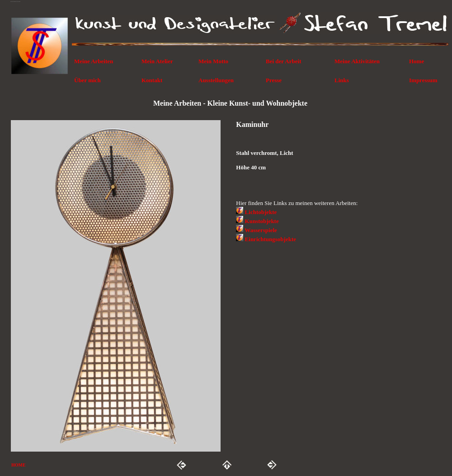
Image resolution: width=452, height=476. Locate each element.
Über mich (87, 80)
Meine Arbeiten (94, 61)
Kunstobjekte (262, 221)
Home (417, 61)
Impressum (423, 80)
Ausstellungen (216, 80)
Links (342, 80)
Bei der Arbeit (283, 61)
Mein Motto (213, 61)
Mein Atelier (157, 61)
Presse (274, 80)
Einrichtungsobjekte (271, 239)
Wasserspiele (261, 230)
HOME (19, 465)
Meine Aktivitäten (357, 61)
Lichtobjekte (261, 212)
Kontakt (152, 80)
